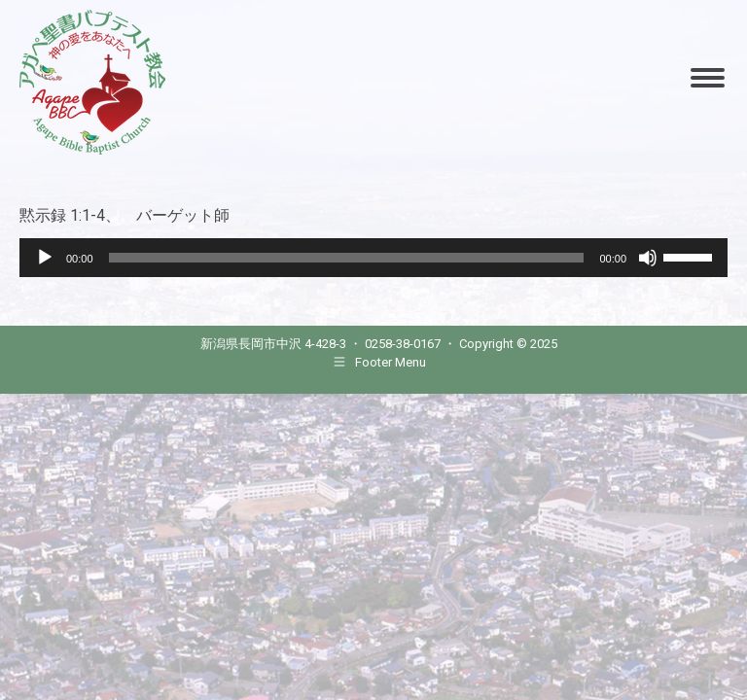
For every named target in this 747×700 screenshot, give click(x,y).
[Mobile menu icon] (708, 78)
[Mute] (648, 258)
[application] (373, 258)
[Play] (45, 258)
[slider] (347, 258)
